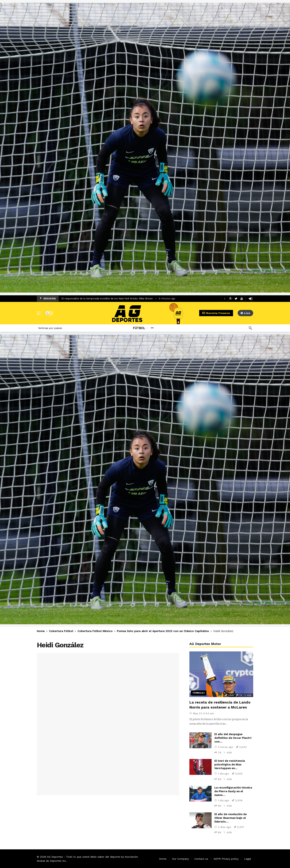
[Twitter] (236, 299)
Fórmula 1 (199, 693)
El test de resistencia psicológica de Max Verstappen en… (230, 765)
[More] (152, 328)
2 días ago (223, 827)
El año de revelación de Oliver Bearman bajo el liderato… (231, 818)
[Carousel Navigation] (228, 299)
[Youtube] (242, 299)
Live (245, 313)
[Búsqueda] (250, 328)
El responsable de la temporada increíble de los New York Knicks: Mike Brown (107, 299)
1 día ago (222, 774)
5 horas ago (224, 747)
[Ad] (145, 148)
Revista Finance (216, 313)
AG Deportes (55, 857)
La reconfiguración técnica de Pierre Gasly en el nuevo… (233, 791)
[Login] (250, 299)
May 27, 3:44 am (202, 713)
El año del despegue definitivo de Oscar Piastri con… (233, 738)
